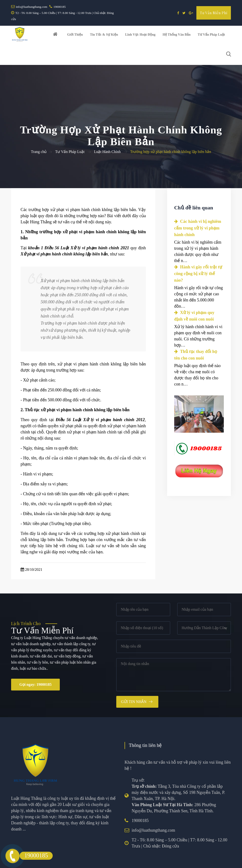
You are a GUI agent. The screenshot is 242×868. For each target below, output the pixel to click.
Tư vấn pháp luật (207, 36)
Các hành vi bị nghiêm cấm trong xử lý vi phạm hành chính (198, 210)
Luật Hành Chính (107, 134)
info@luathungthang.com (32, 7)
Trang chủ (39, 134)
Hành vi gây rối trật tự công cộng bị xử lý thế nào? (198, 256)
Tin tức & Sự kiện (103, 36)
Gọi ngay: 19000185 (35, 667)
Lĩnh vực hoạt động (138, 36)
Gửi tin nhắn (134, 684)
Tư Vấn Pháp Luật (70, 134)
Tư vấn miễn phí (214, 13)
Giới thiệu (75, 36)
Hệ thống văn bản (173, 36)
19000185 (60, 7)
